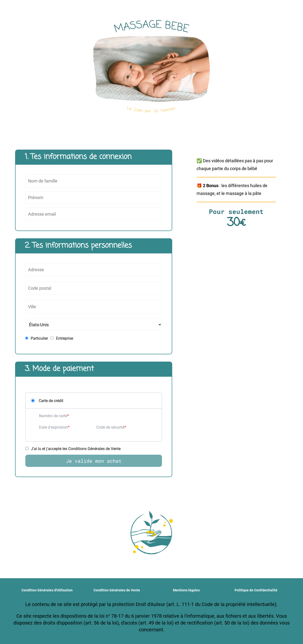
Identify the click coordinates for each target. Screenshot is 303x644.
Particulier (37, 338)
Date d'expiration (53, 427)
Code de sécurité (110, 427)
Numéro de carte (53, 416)
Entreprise (62, 338)
